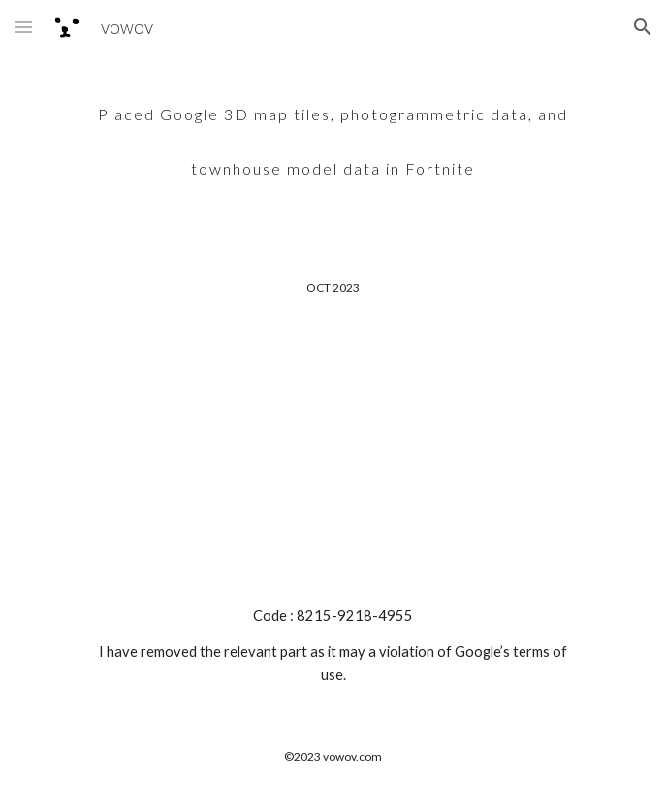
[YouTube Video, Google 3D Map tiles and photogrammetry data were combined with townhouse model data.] (333, 452)
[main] (333, 129)
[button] (23, 27)
